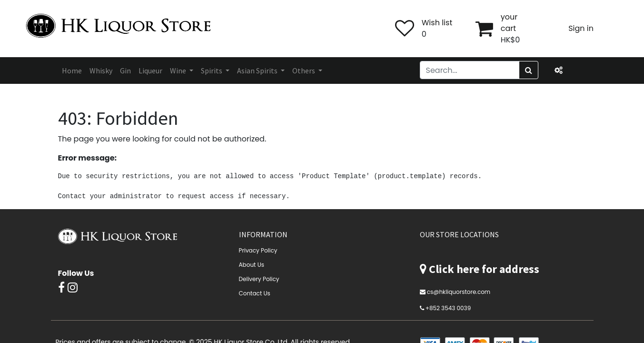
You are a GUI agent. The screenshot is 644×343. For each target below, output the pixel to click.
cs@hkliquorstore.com (459, 292)
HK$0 (510, 40)
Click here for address (484, 269)
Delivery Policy (259, 279)
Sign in (581, 28)
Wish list (437, 23)
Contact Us (255, 293)
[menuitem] (72, 71)
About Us (252, 265)
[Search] (529, 70)
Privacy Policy (258, 250)
